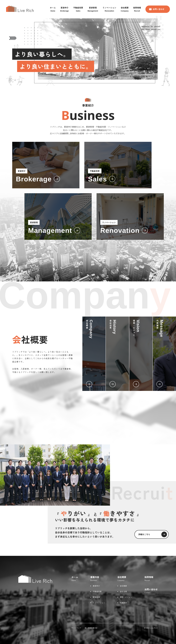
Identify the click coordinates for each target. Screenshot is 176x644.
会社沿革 (123, 591)
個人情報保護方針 (91, 628)
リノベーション (99, 603)
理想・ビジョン (126, 597)
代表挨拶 (123, 603)
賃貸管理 (96, 597)
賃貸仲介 (96, 586)
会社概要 (123, 586)
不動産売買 (97, 591)
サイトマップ (76, 628)
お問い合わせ (157, 9)
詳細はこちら (153, 534)
